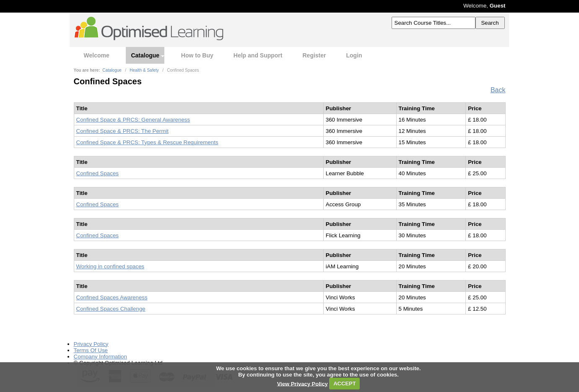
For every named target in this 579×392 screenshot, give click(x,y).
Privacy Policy (91, 344)
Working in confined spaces (110, 266)
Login (354, 55)
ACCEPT (344, 383)
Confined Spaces (98, 173)
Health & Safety (144, 70)
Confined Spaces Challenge (111, 309)
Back (498, 90)
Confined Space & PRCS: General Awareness (133, 120)
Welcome (97, 55)
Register (314, 55)
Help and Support (258, 55)
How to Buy (197, 55)
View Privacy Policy (302, 383)
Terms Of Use (91, 350)
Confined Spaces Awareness (112, 297)
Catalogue (145, 55)
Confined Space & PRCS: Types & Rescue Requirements (147, 142)
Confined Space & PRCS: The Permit (123, 131)
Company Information (100, 357)
